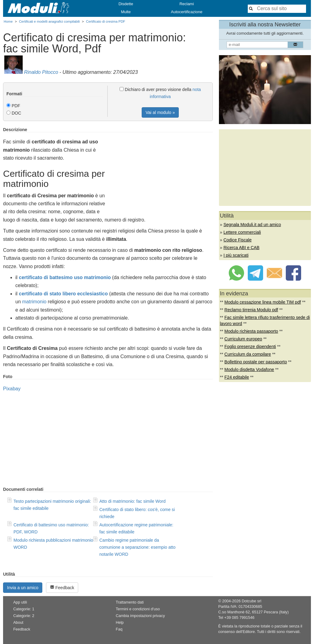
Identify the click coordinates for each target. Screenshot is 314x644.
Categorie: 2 (24, 616)
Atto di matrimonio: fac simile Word (132, 501)
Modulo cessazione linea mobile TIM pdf (263, 302)
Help (120, 623)
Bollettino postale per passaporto (256, 362)
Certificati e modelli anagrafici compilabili (49, 21)
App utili (20, 602)
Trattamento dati (130, 602)
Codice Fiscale (238, 240)
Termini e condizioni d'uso (138, 609)
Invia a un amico (23, 588)
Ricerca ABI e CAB (242, 248)
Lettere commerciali (242, 232)
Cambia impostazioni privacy (140, 616)
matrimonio (34, 302)
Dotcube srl (251, 601)
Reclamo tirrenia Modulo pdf (251, 310)
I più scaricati (236, 255)
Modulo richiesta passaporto (251, 331)
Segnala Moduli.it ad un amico (252, 225)
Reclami (187, 4)
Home (8, 21)
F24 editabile (237, 377)
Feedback (62, 587)
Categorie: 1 (24, 609)
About (18, 623)
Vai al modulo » (160, 112)
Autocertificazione (187, 12)
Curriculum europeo (243, 339)
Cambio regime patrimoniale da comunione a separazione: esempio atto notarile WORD (137, 547)
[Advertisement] (161, 170)
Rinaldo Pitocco (41, 72)
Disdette (126, 4)
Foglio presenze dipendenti (250, 347)
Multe (126, 12)
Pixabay (12, 389)
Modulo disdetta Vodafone (249, 369)
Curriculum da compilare (248, 354)
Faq (119, 629)
